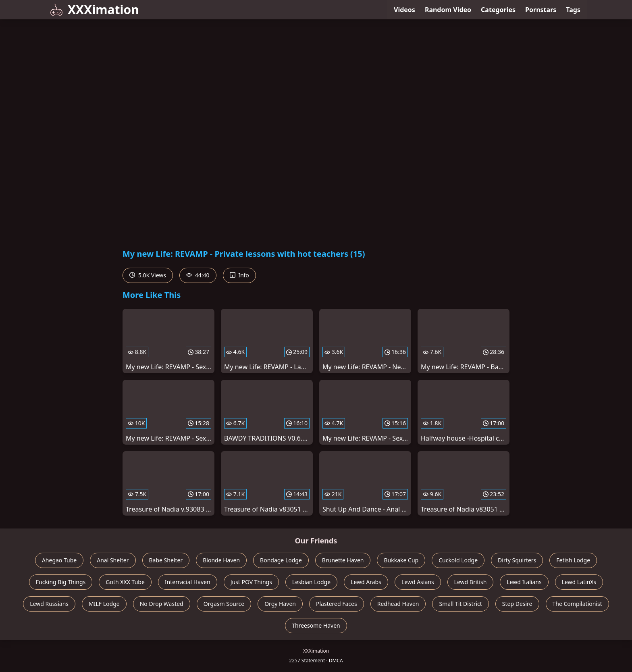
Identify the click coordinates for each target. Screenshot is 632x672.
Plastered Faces (337, 604)
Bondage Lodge (281, 560)
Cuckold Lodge (458, 560)
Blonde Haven (221, 560)
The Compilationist (577, 604)
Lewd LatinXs (579, 582)
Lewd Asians (418, 582)
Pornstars (541, 10)
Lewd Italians (524, 582)
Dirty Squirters (517, 560)
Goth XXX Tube (125, 582)
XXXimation (95, 9)
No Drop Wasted (162, 604)
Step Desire (517, 604)
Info (239, 275)
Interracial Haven (188, 582)
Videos (404, 10)
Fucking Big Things (61, 582)
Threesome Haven (316, 625)
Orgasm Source (224, 604)
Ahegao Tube (59, 560)
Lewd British (471, 582)
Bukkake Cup (401, 560)
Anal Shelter (113, 560)
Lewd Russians (49, 604)
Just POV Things (251, 582)
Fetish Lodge (573, 560)
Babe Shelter (166, 560)
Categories (498, 10)
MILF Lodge (104, 604)
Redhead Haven (398, 604)
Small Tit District (460, 604)
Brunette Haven (343, 560)
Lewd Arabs (366, 582)
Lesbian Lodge (311, 582)
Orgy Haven (280, 604)
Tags (573, 10)
